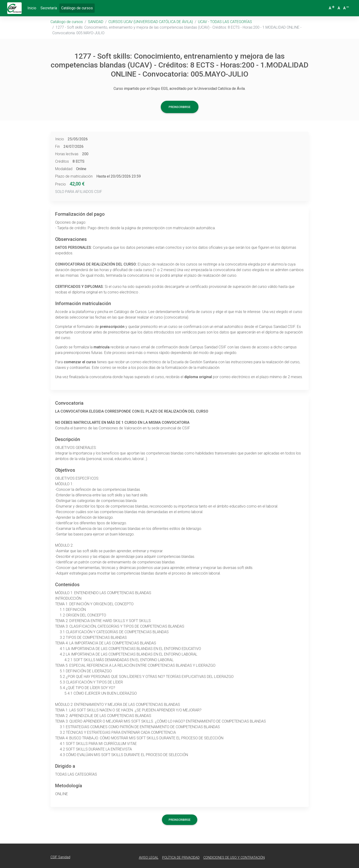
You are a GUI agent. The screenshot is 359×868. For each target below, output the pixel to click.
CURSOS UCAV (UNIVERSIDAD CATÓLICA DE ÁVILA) (151, 22)
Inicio (32, 8)
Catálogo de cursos (78, 8)
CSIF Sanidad (60, 857)
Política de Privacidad (181, 858)
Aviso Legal (149, 858)
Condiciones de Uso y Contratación (234, 858)
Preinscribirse (180, 107)
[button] (332, 8)
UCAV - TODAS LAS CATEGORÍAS (225, 22)
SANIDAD (96, 22)
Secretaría (49, 8)
